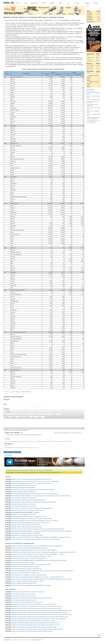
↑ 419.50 (98, 13)
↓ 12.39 (98, 16)
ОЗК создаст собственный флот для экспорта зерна (25, 573)
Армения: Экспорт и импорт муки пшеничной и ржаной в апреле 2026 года (31, 479)
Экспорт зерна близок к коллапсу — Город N (23, 562)
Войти (88, 6)
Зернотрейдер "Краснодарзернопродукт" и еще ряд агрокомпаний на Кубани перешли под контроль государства (41, 531)
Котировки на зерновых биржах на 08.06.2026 (23, 504)
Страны (45, 3)
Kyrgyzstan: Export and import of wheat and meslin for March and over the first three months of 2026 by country (40, 612)
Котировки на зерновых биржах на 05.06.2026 (23, 514)
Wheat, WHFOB (90, 65)
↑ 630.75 (98, 20)
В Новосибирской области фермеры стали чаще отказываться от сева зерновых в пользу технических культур (41, 496)
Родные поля (89, 111)
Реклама (96, 3)
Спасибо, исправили (91, 101)
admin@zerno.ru (39, 640)
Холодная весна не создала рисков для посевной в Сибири (27, 535)
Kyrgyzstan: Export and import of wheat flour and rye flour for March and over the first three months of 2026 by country (41, 610)
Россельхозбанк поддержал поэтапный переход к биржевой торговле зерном (32, 519)
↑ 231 (97, 67)
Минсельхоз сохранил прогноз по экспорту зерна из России (27, 510)
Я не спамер (8, 455)
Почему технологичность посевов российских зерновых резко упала (29, 548)
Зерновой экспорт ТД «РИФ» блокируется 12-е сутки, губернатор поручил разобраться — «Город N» (38, 554)
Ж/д (60, 3)
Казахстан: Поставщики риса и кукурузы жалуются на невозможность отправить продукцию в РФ (37, 546)
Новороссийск (90, 61)
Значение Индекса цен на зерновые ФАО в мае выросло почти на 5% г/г (31, 523)
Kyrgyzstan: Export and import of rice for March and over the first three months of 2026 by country (36, 608)
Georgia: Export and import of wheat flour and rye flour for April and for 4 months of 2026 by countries (37, 629)
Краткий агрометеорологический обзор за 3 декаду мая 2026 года (29, 516)
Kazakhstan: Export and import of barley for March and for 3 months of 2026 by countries (34, 627)
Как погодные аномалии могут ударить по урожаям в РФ (26, 569)
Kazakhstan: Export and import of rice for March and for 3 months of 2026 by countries (33, 621)
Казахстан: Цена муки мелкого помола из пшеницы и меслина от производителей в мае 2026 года (37, 529)
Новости (20, 3)
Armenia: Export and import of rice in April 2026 (23, 594)
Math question (9, 444)
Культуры (54, 3)
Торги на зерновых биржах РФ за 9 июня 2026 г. (24, 498)
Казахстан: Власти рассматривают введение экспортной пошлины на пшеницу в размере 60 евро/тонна (39, 560)
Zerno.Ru (54, 20)
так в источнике (90, 114)
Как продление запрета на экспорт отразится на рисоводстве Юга (29, 558)
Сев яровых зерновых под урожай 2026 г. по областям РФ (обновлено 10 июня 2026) (29, 470)
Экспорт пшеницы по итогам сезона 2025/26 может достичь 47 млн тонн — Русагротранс (35, 481)
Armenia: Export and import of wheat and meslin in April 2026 (27, 602)
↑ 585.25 (98, 18)
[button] (7, 412)
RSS (69, 3)
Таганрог (89, 59)
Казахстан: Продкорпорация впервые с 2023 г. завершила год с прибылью (31, 483)
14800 (97, 56)
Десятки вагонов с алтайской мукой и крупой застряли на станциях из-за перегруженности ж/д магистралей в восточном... (44, 552)
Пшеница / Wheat (26, 392)
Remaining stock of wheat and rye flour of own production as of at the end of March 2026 (34, 604)
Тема (5, 404)
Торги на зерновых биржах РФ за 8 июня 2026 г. (24, 506)
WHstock (89, 73)
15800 (97, 61)
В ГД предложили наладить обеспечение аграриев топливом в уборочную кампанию (34, 502)
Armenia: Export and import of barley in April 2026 (24, 600)
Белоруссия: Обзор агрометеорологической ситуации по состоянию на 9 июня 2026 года (35, 494)
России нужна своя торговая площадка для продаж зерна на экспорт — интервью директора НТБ (37, 577)
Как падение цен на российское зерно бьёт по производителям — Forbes (31, 565)
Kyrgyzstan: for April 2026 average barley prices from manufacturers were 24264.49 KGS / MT (35, 623)
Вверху (99, 635)
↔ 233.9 (98, 65)
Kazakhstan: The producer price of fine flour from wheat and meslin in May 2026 (32, 598)
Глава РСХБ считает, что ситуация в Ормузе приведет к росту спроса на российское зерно (35, 539)
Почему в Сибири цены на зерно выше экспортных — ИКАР (27, 581)
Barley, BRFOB (90, 69)
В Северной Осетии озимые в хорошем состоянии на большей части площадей (33, 490)
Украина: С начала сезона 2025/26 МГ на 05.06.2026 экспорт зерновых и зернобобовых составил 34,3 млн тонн (41, 537)
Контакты (77, 3)
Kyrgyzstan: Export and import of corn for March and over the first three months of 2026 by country (36, 606)
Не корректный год (91, 104)
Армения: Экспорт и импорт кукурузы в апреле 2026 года (26, 527)
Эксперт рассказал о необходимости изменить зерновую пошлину (29, 575)
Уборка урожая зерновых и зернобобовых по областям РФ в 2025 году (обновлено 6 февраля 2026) (33, 473)
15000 (97, 57)
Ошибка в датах (90, 108)
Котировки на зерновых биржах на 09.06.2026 (23, 492)
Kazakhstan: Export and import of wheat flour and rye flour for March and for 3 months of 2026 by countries (38, 619)
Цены (27, 3)
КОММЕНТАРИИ (90, 89)
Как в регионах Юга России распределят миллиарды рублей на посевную (31, 585)
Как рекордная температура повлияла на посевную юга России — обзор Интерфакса (34, 550)
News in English (10, 589)
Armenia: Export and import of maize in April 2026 (24, 596)
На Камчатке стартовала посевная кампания (23, 488)
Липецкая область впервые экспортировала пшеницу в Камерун (28, 500)
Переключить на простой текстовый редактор (16, 430)
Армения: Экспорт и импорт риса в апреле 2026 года (25, 525)
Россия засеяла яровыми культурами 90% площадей (25, 533)
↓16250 (98, 73)
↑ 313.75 (98, 15)
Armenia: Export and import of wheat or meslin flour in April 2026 (28, 592)
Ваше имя (6, 400)
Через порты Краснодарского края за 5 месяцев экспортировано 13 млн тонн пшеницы (34, 521)
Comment (7, 409)
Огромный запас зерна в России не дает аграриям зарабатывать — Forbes (31, 556)
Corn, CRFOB (90, 67)
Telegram (87, 3)
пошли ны (89, 96)
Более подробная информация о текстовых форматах (67, 433)
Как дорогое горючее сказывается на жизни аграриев (25, 567)
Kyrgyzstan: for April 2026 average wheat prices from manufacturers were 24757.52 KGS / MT (35, 625)
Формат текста (9, 433)
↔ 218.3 (98, 69)
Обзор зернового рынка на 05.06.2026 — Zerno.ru (25, 512)
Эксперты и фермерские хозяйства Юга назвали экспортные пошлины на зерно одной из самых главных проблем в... (43, 571)
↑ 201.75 (98, 22)
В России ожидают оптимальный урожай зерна (24, 583)
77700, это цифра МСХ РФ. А (93, 121)
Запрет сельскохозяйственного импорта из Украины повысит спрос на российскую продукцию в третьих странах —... (42, 579)
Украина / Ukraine (15, 392)
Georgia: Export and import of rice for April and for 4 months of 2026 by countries (32, 631)
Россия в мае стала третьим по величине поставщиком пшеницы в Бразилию (32, 508)
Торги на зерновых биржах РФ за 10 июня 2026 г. (24, 485)
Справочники (36, 3)
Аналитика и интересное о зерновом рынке (20, 543)
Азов (88, 56)
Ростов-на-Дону (90, 57)
